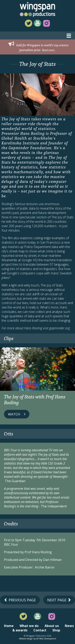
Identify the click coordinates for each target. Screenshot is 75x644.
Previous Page (20, 600)
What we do (29, 626)
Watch (17, 414)
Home (9, 626)
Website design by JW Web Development (38, 639)
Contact (40, 630)
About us (52, 626)
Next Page (59, 600)
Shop (56, 630)
